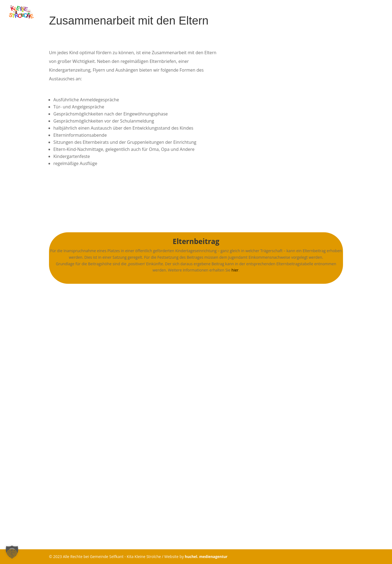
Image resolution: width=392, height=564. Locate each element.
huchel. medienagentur (207, 557)
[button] (12, 552)
